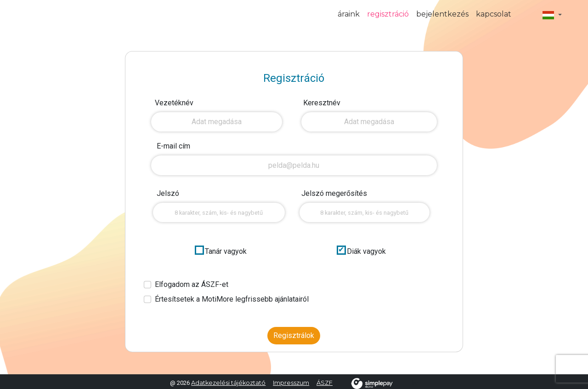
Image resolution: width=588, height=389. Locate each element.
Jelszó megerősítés (334, 193)
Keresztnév (322, 103)
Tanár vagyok (226, 251)
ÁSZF (325, 383)
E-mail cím (173, 146)
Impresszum (291, 383)
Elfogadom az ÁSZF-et (192, 284)
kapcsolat (494, 14)
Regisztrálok (294, 335)
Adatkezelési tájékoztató (228, 383)
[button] (552, 15)
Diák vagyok (366, 251)
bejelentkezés (442, 14)
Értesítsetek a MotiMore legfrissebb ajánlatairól (232, 299)
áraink (349, 14)
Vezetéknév (174, 103)
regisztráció (388, 14)
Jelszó (168, 193)
